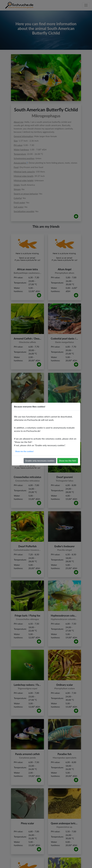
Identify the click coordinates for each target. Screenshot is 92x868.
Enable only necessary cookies (40, 461)
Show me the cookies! (24, 451)
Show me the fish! (68, 461)
